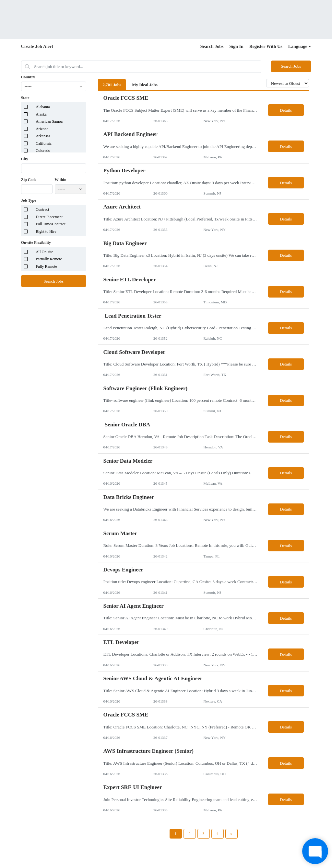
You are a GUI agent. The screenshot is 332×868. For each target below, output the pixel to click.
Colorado (43, 151)
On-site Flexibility (36, 242)
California (44, 143)
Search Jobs (212, 46)
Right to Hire (46, 231)
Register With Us (266, 46)
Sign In (237, 46)
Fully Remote (46, 266)
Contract (42, 209)
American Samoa (49, 121)
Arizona (42, 129)
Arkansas (43, 136)
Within (61, 180)
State (25, 98)
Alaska (41, 114)
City (25, 159)
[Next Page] (231, 834)
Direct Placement (49, 217)
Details (286, 110)
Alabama (43, 107)
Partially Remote (49, 259)
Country (28, 77)
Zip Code (29, 180)
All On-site (44, 252)
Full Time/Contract (51, 224)
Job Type (29, 200)
